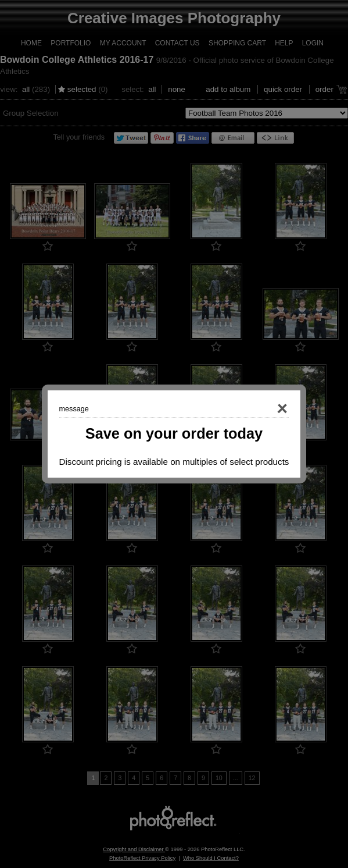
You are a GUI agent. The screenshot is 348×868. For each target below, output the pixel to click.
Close (266, 409)
